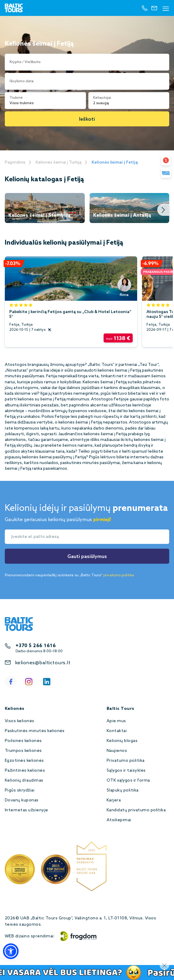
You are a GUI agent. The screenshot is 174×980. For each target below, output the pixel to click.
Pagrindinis (15, 163)
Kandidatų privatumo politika (136, 810)
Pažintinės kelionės (25, 771)
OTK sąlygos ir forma (128, 781)
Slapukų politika (123, 790)
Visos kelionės (20, 721)
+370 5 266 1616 (36, 646)
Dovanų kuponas (22, 800)
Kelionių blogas (122, 741)
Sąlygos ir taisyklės (126, 771)
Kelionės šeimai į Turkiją (59, 163)
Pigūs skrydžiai (20, 790)
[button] (11, 951)
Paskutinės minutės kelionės (35, 731)
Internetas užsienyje (27, 810)
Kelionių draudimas (24, 781)
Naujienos (117, 751)
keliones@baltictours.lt (43, 663)
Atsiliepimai (119, 820)
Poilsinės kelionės (23, 741)
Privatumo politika (126, 761)
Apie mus (116, 721)
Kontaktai (117, 731)
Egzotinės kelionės (24, 761)
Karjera (114, 800)
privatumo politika (119, 575)
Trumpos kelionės (23, 751)
